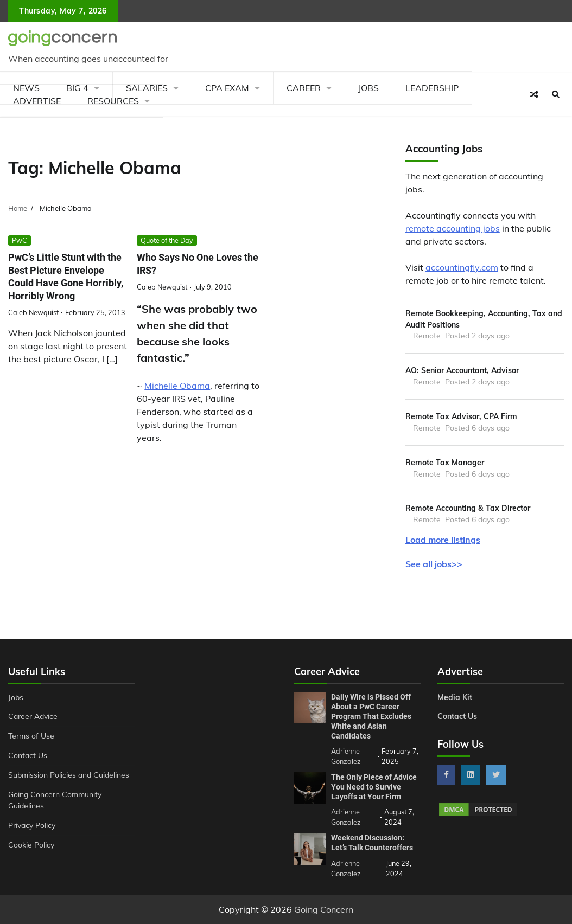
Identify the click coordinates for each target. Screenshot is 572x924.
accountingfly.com (462, 267)
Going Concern (324, 909)
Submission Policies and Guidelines (69, 775)
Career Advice (33, 716)
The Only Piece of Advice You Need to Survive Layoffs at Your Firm (374, 787)
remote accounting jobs (453, 228)
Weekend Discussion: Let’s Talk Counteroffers (372, 843)
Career (304, 88)
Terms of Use (31, 736)
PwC (20, 240)
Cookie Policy (31, 845)
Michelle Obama (177, 386)
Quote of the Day (167, 240)
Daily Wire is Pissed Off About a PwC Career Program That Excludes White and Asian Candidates (371, 717)
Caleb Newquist (33, 312)
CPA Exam (227, 88)
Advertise (37, 101)
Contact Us (28, 755)
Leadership (432, 88)
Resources (113, 101)
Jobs (368, 88)
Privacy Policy (32, 825)
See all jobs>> (434, 564)
